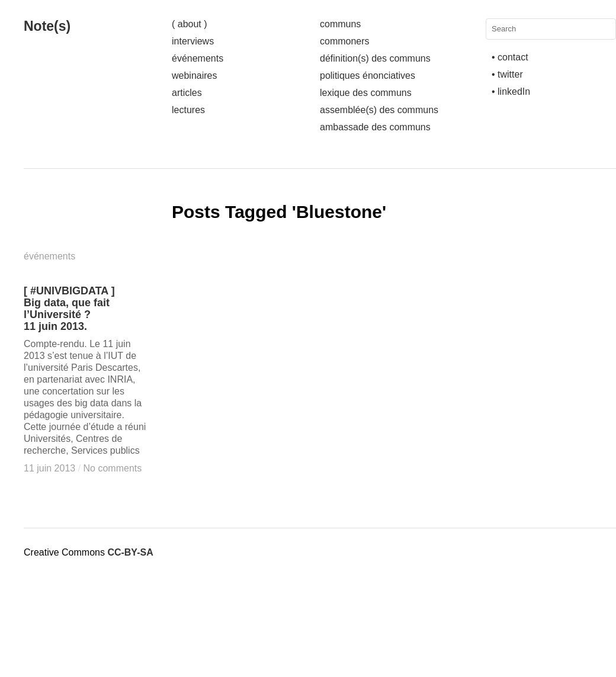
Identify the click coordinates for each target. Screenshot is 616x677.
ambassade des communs (375, 127)
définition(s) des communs (375, 58)
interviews (193, 41)
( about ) (190, 24)
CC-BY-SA (130, 552)
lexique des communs (366, 93)
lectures (188, 110)
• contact (510, 57)
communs (340, 24)
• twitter (507, 74)
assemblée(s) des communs (379, 110)
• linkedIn (511, 92)
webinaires (194, 76)
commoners (345, 41)
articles (187, 93)
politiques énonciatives (368, 76)
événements (198, 58)
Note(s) (47, 26)
